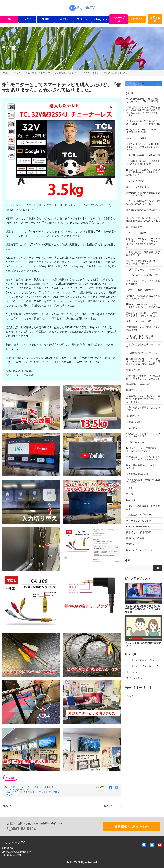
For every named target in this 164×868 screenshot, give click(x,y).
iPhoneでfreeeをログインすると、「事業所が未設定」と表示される (143, 306)
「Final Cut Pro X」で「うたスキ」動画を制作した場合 (141, 337)
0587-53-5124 (23, 829)
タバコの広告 (133, 416)
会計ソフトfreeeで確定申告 (140, 290)
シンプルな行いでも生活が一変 (142, 275)
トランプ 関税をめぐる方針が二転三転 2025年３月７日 (143, 203)
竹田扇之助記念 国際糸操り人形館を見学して (143, 254)
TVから (27, 19)
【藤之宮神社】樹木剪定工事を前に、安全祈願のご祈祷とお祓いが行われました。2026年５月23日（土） (143, 111)
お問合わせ (155, 19)
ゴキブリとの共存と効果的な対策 (143, 155)
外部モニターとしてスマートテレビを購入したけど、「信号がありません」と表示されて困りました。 (77, 73)
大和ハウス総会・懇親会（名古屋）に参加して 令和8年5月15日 (143, 122)
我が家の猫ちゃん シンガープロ (143, 269)
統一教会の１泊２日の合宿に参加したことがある (143, 194)
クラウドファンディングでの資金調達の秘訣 (143, 283)
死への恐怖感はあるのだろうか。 (143, 353)
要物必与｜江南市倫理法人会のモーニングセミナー (143, 297)
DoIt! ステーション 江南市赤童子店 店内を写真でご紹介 (143, 450)
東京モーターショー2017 (139, 321)
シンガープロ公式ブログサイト (142, 660)
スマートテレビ (18, 787)
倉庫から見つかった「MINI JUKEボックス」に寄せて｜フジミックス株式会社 (143, 147)
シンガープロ (119, 19)
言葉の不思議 (133, 422)
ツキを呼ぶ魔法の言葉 (137, 474)
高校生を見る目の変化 (137, 187)
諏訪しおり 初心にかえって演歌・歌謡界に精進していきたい (142, 314)
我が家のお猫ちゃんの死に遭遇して (143, 211)
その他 (17, 73)
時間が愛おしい (134, 390)
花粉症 (130, 494)
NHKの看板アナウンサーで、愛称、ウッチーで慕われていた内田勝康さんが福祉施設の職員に (143, 361)
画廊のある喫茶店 (135, 538)
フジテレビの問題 (135, 181)
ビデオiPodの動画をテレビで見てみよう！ (143, 507)
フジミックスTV (134, 678)
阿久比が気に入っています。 (141, 550)
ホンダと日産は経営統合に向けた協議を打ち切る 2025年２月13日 (143, 220)
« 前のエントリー (10, 806)
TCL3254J (48, 787)
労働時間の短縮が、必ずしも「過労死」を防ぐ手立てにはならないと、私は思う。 (143, 399)
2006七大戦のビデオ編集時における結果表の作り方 (143, 481)
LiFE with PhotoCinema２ (139, 526)
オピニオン (137, 19)
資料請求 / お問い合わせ (132, 827)
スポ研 (46, 19)
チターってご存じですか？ (140, 521)
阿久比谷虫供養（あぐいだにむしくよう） (143, 467)
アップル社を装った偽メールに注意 (143, 346)
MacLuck (131, 500)
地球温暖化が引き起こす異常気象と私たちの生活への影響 (143, 163)
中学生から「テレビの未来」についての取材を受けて (143, 435)
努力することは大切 (136, 233)
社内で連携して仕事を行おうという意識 (143, 409)
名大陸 (64, 19)
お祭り (130, 488)
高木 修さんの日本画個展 (139, 532)
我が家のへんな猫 (135, 442)
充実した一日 (133, 544)
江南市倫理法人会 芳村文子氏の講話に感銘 (143, 329)
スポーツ (82, 19)
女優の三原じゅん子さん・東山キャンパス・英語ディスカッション (143, 458)
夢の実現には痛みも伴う (139, 384)
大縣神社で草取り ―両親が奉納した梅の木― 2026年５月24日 (143, 100)
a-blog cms (100, 19)
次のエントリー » (113, 806)
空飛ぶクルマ (133, 370)
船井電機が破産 (134, 227)
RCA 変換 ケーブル (20, 789)
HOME (9, 19)
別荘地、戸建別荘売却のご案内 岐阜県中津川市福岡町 (143, 262)
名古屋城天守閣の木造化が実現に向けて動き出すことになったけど (143, 377)
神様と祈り (132, 428)
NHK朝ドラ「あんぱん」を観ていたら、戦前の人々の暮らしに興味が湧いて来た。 (143, 172)
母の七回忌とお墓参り (137, 138)
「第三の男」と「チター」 (140, 515)
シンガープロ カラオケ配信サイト (143, 666)
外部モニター (34, 787)
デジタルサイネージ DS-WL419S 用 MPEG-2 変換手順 (142, 131)
